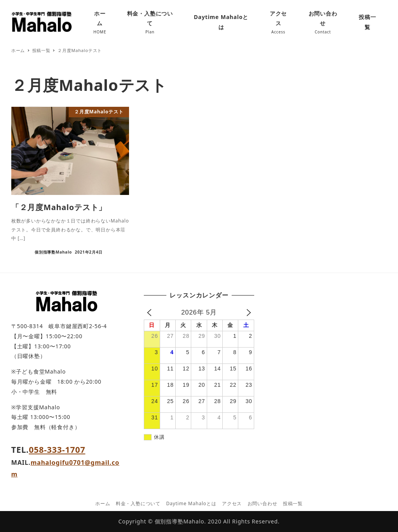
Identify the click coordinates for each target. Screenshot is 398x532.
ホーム (103, 503)
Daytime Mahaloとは (191, 503)
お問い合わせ (263, 503)
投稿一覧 (293, 503)
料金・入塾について (138, 503)
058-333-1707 (57, 449)
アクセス (232, 503)
